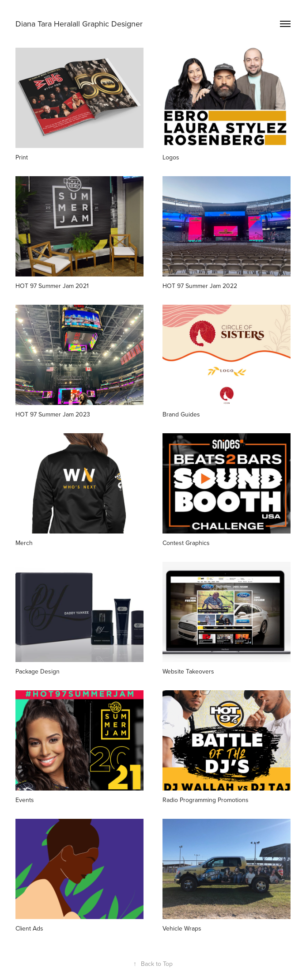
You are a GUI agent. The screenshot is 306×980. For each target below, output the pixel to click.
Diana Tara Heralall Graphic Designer (79, 24)
